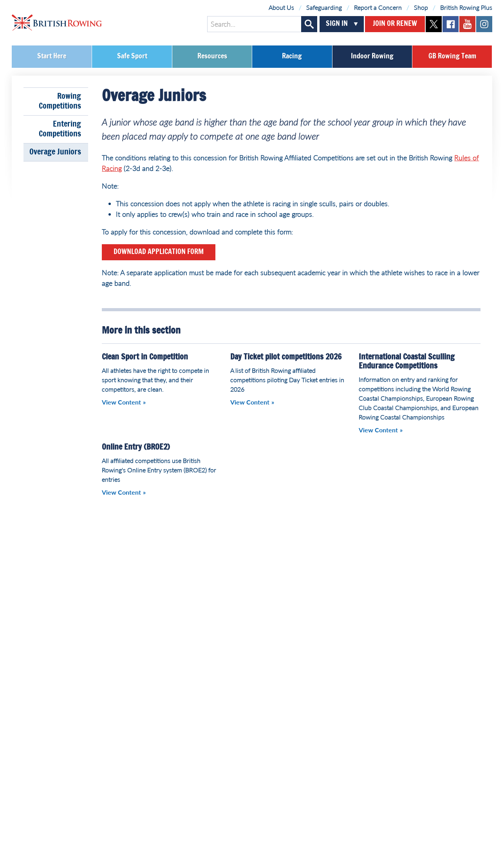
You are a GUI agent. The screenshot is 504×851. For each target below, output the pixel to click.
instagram (484, 24)
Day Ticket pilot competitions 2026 (286, 357)
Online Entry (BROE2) (136, 447)
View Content (121, 402)
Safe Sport (132, 56)
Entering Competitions (60, 129)
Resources (212, 56)
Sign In (337, 24)
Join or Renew (395, 24)
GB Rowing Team (452, 56)
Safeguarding (324, 7)
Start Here (52, 56)
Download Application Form (159, 252)
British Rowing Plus (466, 7)
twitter (434, 24)
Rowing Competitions (60, 101)
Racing (292, 56)
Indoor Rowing (372, 56)
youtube (467, 24)
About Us (281, 7)
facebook (451, 24)
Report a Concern (378, 7)
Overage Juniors (55, 152)
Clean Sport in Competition (145, 357)
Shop (421, 7)
